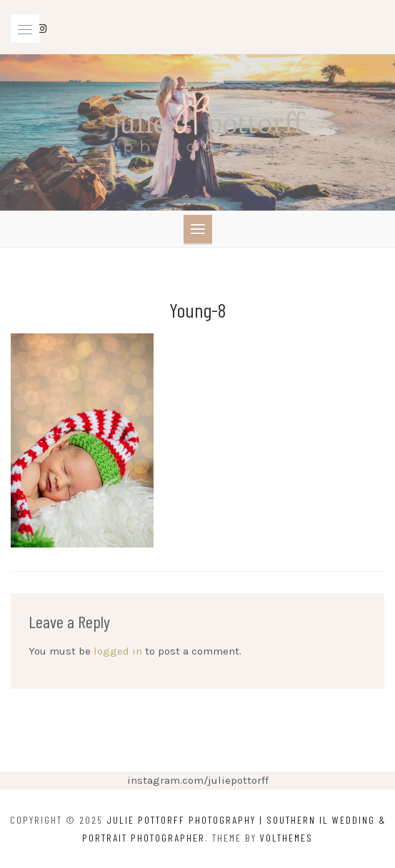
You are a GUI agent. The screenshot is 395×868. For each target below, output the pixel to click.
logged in (118, 651)
